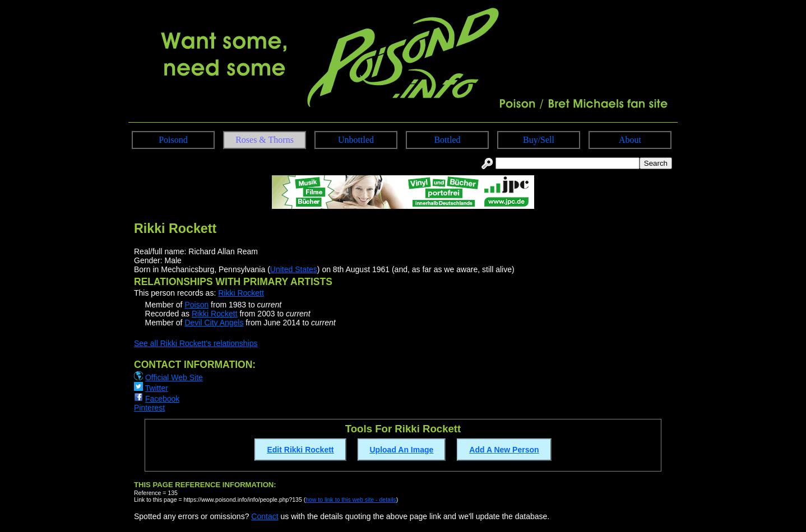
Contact (265, 516)
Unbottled (356, 140)
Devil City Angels (214, 323)
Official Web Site (174, 377)
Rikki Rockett (241, 293)
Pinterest (149, 408)
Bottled (447, 140)
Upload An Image (402, 450)
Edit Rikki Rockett (300, 450)
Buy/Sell (539, 140)
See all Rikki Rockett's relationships (196, 343)
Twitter (157, 388)
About (630, 140)
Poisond (173, 140)
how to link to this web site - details (351, 500)
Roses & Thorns (265, 140)
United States (294, 269)
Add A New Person (504, 450)
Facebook (162, 399)
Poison (196, 305)
